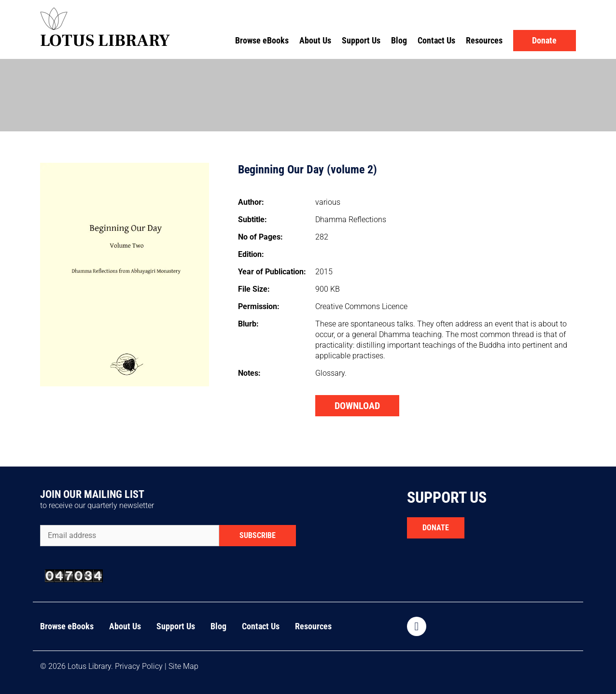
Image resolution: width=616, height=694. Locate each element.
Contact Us (436, 40)
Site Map (183, 666)
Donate (544, 40)
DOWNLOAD (357, 406)
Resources (484, 40)
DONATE (436, 528)
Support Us (361, 40)
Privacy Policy (139, 666)
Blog (399, 40)
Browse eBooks (262, 40)
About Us (315, 40)
